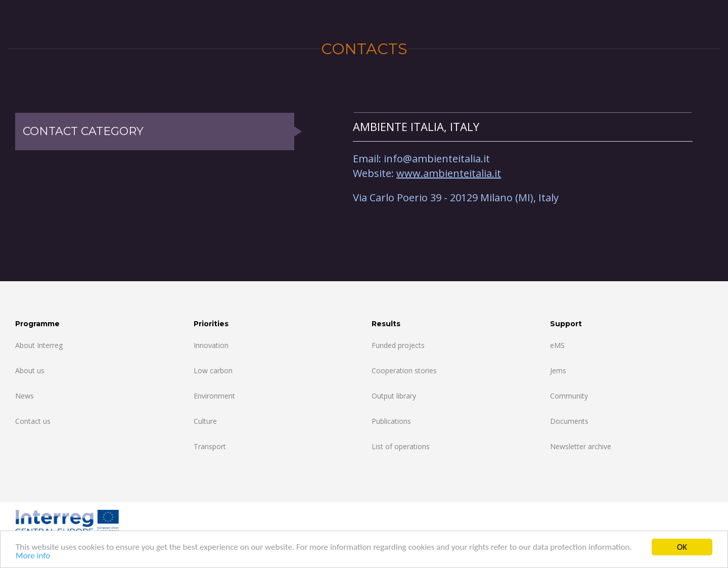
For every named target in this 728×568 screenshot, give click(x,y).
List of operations (401, 446)
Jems (558, 370)
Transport (210, 446)
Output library (394, 396)
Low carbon (213, 370)
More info (33, 556)
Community (569, 396)
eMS (557, 345)
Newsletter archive (581, 446)
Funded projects (398, 345)
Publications (391, 421)
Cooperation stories (404, 370)
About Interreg (39, 345)
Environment (214, 396)
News (25, 396)
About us (30, 370)
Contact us (33, 421)
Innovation (211, 345)
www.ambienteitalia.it (449, 173)
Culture (205, 421)
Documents (569, 421)
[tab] (523, 127)
